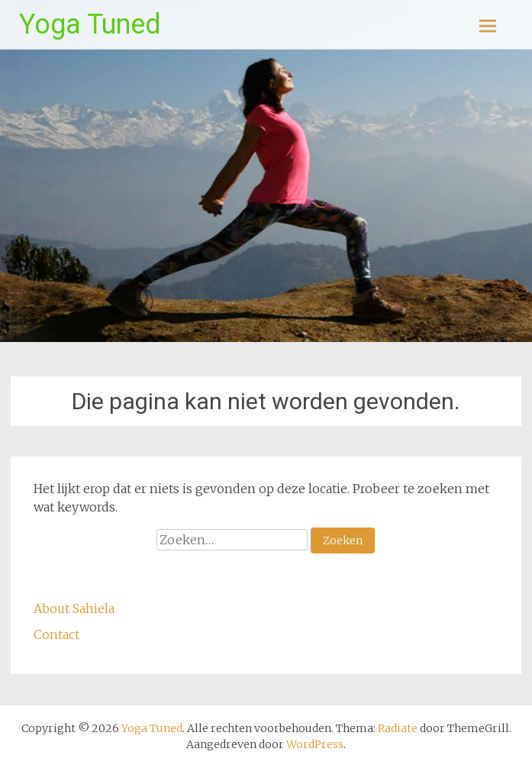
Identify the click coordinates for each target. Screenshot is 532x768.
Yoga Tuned (90, 24)
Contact (56, 634)
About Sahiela (76, 608)
